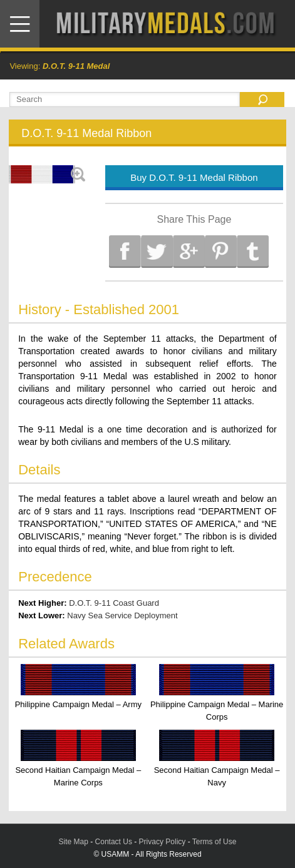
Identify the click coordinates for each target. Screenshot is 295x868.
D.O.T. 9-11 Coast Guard (114, 603)
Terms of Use (215, 842)
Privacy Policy (163, 842)
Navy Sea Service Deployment (122, 615)
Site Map (74, 842)
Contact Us (114, 842)
